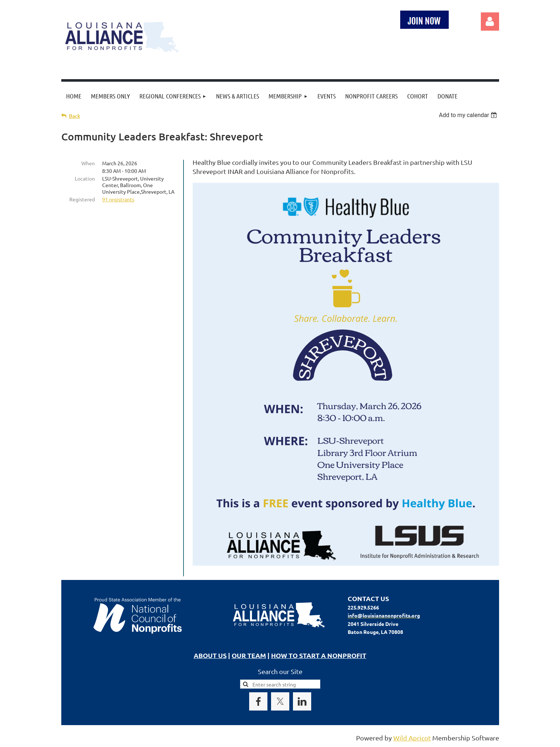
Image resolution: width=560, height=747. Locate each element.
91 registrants (118, 199)
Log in (490, 22)
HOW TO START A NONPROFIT (319, 655)
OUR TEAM (249, 655)
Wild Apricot (412, 738)
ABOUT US (210, 655)
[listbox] (469, 115)
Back (75, 116)
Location (85, 178)
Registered (82, 199)
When (88, 163)
